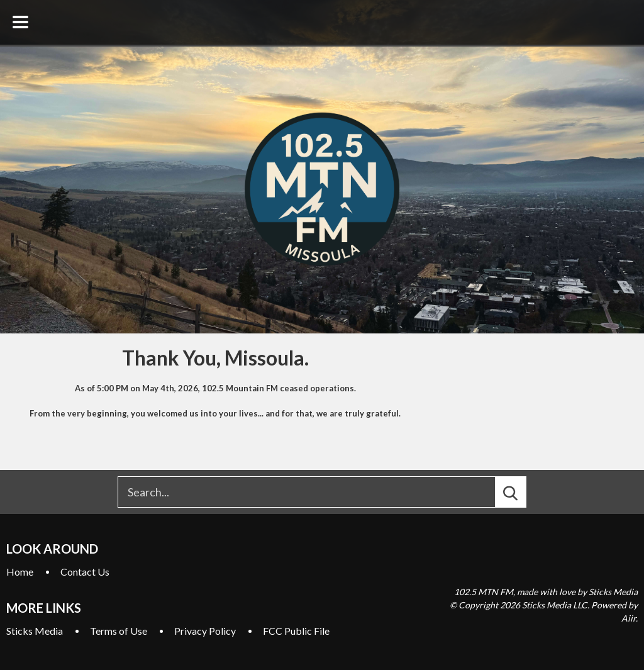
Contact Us (85, 572)
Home (20, 572)
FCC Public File (296, 631)
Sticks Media (35, 631)
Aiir (629, 618)
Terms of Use (119, 631)
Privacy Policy (205, 631)
